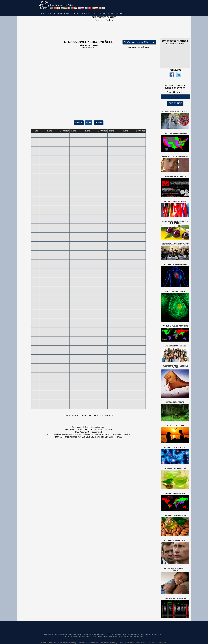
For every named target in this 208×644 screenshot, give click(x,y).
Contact (111, 13)
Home (44, 643)
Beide (89, 123)
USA (50, 13)
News (144, 643)
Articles (85, 13)
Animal (68, 13)
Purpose (94, 13)
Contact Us (152, 643)
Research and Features (88, 643)
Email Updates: (175, 92)
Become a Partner (104, 20)
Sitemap (120, 13)
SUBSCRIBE (175, 103)
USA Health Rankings (109, 643)
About (103, 13)
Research (58, 13)
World (43, 13)
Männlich (79, 123)
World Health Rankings (67, 643)
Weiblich (98, 123)
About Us (52, 643)
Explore (76, 13)
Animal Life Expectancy (130, 643)
